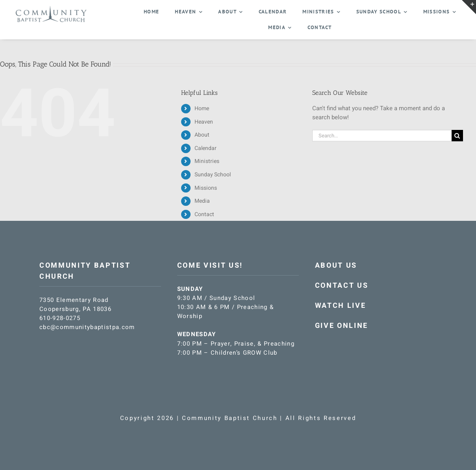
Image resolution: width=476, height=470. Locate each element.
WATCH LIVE (341, 306)
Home (202, 108)
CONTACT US (342, 286)
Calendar (206, 148)
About (202, 135)
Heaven (204, 122)
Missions (206, 188)
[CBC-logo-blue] (51, 9)
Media (202, 201)
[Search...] (382, 136)
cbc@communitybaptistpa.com (87, 327)
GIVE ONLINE (342, 326)
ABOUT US (336, 266)
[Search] (457, 136)
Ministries (207, 161)
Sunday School (213, 175)
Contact (204, 214)
